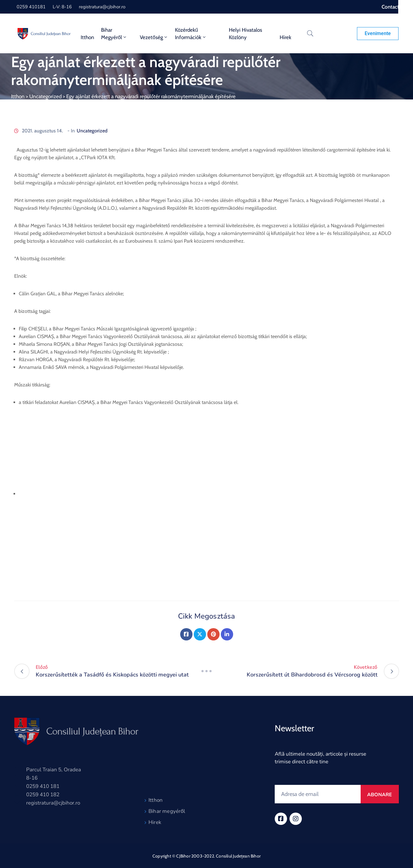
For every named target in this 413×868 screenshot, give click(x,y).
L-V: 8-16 (62, 7)
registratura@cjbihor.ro (102, 7)
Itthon (87, 37)
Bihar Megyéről (114, 34)
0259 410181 (31, 7)
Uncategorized (45, 96)
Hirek (155, 822)
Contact (390, 7)
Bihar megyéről (167, 811)
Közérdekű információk (191, 34)
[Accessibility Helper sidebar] (406, 7)
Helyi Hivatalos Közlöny (245, 34)
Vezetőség (154, 37)
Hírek (285, 37)
